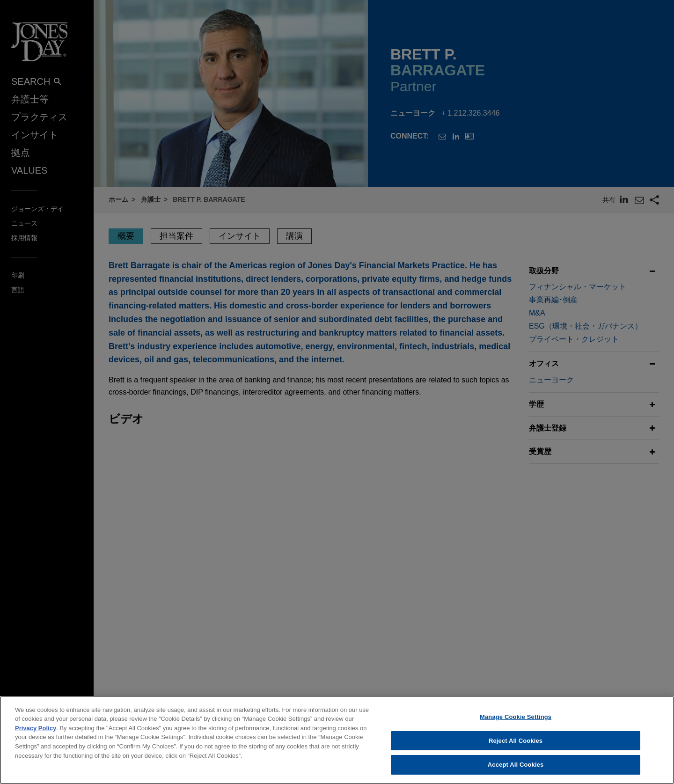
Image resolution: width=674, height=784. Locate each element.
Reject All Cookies (516, 749)
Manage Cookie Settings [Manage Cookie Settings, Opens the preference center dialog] (516, 725)
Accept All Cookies (516, 773)
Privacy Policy (36, 736)
